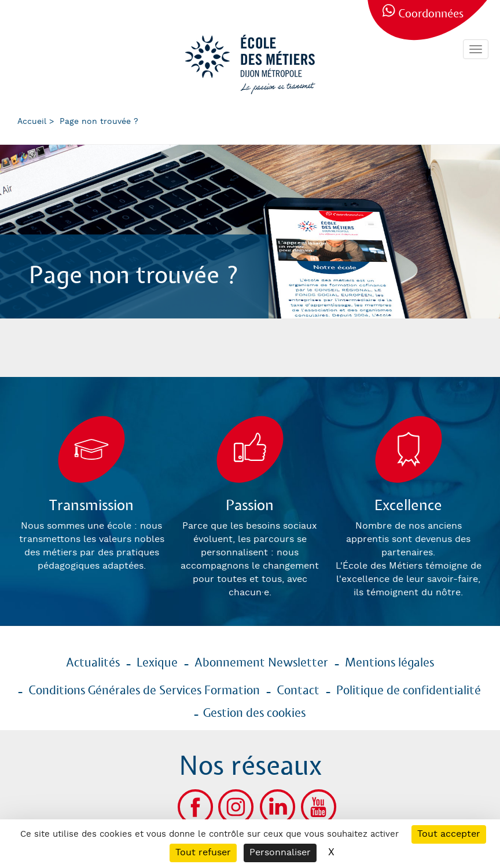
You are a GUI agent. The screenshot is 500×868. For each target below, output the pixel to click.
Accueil (32, 122)
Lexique (157, 663)
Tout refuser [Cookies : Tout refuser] (203, 853)
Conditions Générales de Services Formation (144, 691)
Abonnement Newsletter (261, 663)
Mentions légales (389, 663)
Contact (298, 691)
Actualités (93, 663)
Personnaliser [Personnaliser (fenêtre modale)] (280, 853)
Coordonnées (431, 14)
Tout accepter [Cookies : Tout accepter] (449, 834)
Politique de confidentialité (409, 691)
